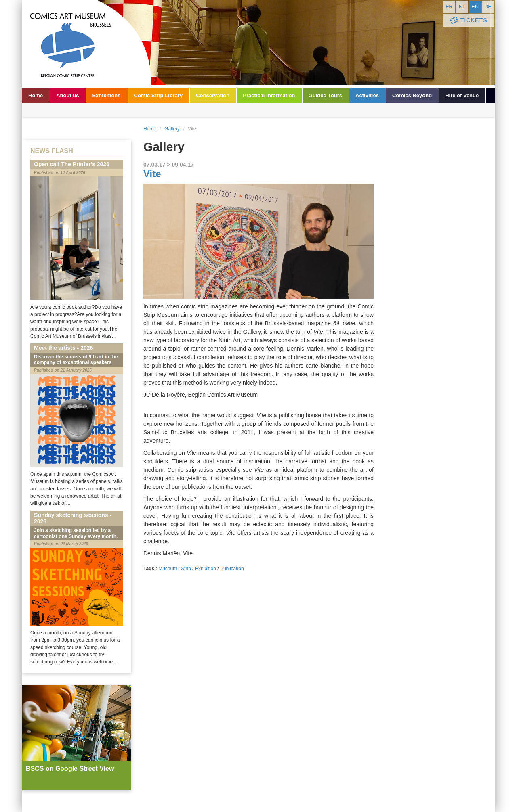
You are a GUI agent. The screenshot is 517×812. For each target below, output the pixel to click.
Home (36, 95)
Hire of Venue (462, 95)
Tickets (468, 20)
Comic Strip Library (159, 95)
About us (67, 95)
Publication (232, 569)
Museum (168, 569)
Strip (186, 569)
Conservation (213, 95)
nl (462, 7)
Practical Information (269, 95)
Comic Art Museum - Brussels (87, 42)
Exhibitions (106, 95)
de (488, 7)
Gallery (172, 129)
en (475, 7)
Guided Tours (326, 95)
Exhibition (206, 569)
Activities (367, 95)
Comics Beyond (412, 95)
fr (449, 7)
